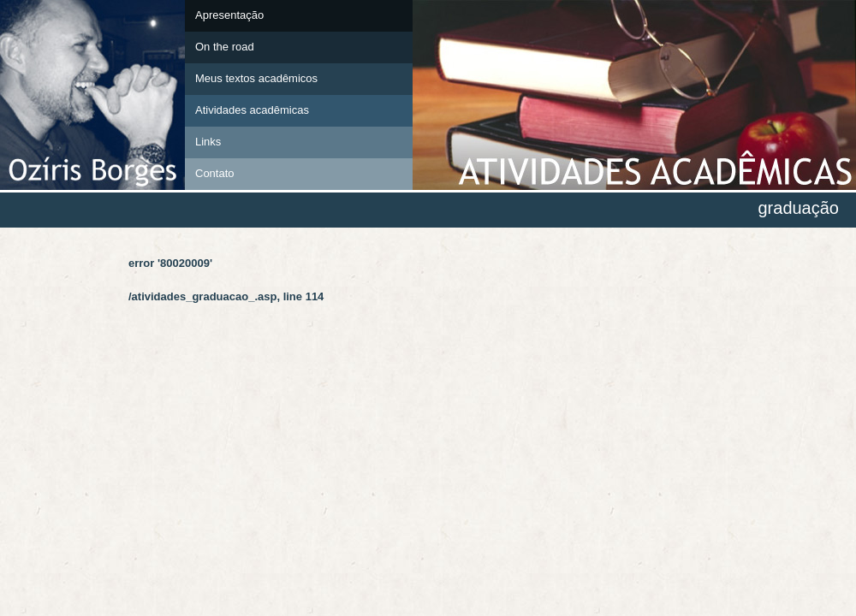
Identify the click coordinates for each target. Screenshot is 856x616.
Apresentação (229, 15)
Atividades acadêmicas (252, 110)
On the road (225, 47)
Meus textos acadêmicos (256, 78)
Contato (215, 173)
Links (208, 142)
